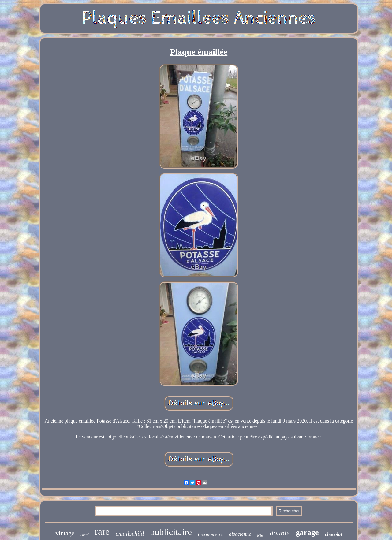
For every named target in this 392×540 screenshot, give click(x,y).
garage (307, 533)
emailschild (130, 534)
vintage (65, 533)
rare (102, 532)
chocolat (334, 534)
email (85, 535)
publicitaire (171, 532)
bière (261, 536)
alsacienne (240, 534)
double (280, 533)
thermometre (210, 534)
